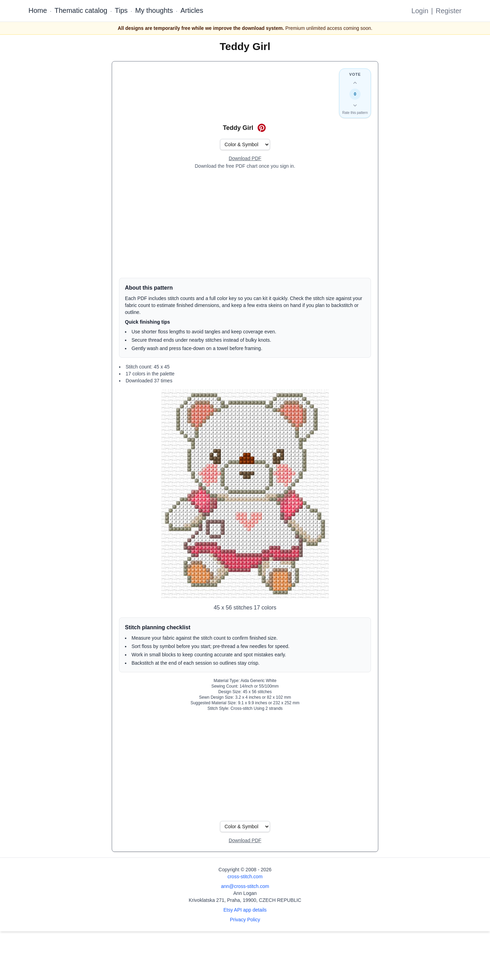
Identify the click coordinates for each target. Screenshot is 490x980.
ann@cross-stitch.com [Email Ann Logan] (245, 886)
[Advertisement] (245, 224)
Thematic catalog (81, 10)
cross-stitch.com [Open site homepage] (245, 877)
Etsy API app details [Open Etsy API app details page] (245, 910)
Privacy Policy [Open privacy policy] (245, 920)
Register (449, 11)
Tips (121, 10)
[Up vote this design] (355, 83)
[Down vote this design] (355, 105)
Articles (192, 10)
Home (38, 10)
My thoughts (154, 10)
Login (420, 11)
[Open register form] (245, 159)
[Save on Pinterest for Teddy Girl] (262, 128)
